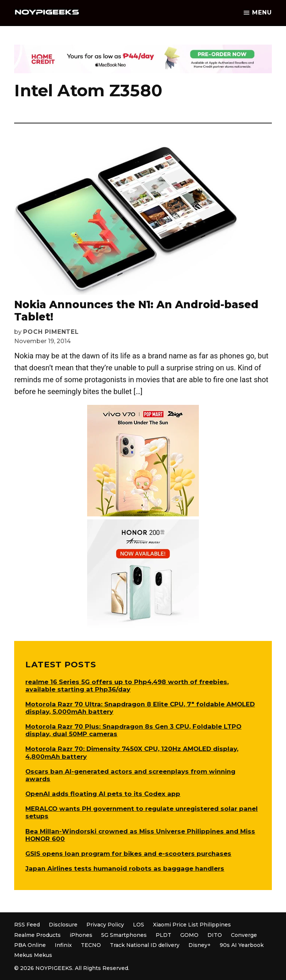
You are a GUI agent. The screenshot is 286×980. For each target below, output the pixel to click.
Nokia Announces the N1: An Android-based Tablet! (136, 311)
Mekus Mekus (33, 955)
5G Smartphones (124, 935)
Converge (244, 935)
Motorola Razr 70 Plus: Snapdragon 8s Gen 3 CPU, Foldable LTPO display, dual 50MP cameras (133, 730)
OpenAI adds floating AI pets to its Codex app (103, 794)
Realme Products (37, 935)
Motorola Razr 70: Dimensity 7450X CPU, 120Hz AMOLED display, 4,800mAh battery (132, 752)
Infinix (63, 945)
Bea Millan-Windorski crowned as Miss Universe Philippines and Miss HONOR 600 (140, 835)
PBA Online (30, 945)
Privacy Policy (105, 925)
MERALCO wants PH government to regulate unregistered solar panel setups (142, 812)
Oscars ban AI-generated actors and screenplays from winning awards (130, 775)
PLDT (163, 935)
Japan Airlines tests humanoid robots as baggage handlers (125, 868)
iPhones (81, 935)
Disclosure (63, 925)
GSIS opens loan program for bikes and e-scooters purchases (128, 854)
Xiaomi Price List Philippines (192, 925)
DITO (215, 935)
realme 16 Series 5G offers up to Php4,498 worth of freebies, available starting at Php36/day (127, 686)
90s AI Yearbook (242, 945)
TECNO (91, 945)
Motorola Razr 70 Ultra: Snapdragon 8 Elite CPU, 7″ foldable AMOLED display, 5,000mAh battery (140, 708)
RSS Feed (27, 925)
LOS (139, 925)
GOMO (189, 935)
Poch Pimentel (51, 332)
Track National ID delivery (145, 945)
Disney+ (200, 945)
